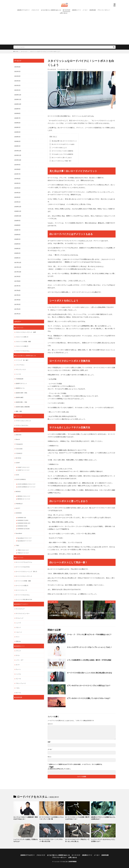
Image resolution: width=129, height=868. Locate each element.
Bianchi (18, 439)
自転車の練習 (20, 397)
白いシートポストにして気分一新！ (61, 161)
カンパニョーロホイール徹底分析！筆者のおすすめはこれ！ (26, 818)
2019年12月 (18, 151)
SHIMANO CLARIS (23, 520)
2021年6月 (17, 67)
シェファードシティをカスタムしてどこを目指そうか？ (103, 840)
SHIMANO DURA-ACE (24, 523)
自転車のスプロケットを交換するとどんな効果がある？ (103, 818)
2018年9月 (17, 221)
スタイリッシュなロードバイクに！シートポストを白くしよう (45, 51)
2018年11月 (18, 211)
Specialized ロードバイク (25, 541)
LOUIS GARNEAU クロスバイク (26, 484)
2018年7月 (17, 230)
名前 (49, 742)
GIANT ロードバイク (24, 470)
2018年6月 (17, 235)
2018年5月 (17, 239)
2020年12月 (18, 95)
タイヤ (18, 665)
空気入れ (18, 641)
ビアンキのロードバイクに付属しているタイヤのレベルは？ (89, 698)
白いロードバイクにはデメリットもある (62, 144)
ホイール (18, 693)
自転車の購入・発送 (21, 402)
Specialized (19, 533)
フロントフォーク (21, 683)
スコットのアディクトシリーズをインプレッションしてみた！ (89, 647)
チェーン (18, 669)
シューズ (18, 623)
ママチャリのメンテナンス (23, 421)
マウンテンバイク (21, 369)
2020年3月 (17, 137)
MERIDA (18, 491)
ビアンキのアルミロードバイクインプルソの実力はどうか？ (89, 685)
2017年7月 (17, 286)
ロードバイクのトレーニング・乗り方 (26, 571)
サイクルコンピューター (23, 613)
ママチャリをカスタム (22, 425)
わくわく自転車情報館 (70, 861)
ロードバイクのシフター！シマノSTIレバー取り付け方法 (51, 840)
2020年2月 (17, 141)
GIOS (17, 475)
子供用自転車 (20, 379)
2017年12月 (18, 262)
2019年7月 (17, 174)
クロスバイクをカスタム (23, 351)
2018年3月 (17, 248)
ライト (18, 637)
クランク (18, 651)
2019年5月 (17, 183)
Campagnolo (19, 444)
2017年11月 (18, 267)
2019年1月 (17, 202)
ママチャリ (19, 416)
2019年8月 (17, 169)
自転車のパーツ (76, 10)
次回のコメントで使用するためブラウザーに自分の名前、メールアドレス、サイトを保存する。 (76, 764)
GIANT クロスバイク (24, 467)
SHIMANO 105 (22, 518)
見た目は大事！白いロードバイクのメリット (63, 141)
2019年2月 (17, 197)
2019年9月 (17, 165)
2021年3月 (17, 81)
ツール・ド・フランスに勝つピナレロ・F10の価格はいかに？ (89, 634)
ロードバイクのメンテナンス (24, 576)
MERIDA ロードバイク (24, 499)
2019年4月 (17, 188)
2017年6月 (17, 290)
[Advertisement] (64, 28)
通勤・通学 (19, 411)
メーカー (85, 10)
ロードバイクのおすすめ (23, 567)
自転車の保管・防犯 (21, 393)
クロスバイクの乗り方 (22, 337)
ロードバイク (66, 10)
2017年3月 (17, 304)
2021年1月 (17, 90)
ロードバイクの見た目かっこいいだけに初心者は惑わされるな (89, 673)
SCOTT (18, 508)
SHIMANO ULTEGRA (24, 529)
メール (50, 749)
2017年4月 (17, 300)
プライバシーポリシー (104, 10)
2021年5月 (17, 71)
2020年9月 (17, 109)
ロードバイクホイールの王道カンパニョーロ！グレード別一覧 (51, 818)
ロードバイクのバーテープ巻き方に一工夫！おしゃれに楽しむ (77, 840)
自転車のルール (20, 388)
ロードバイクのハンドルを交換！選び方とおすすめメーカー (77, 818)
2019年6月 (17, 179)
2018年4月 (17, 244)
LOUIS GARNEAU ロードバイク (26, 487)
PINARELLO (19, 504)
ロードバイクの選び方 (22, 585)
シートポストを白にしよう (58, 148)
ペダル (18, 688)
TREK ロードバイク (23, 553)
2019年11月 (18, 155)
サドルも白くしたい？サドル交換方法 (61, 154)
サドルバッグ (20, 618)
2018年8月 (17, 225)
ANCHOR (18, 435)
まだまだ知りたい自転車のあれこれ (51, 10)
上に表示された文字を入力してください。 (60, 769)
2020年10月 (18, 104)
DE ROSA (18, 458)
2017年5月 (17, 295)
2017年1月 (17, 314)
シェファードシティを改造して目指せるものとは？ (26, 840)
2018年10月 (18, 216)
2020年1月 (17, 146)
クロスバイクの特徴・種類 (23, 341)
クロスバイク (35, 10)
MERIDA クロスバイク (24, 496)
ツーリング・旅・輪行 (22, 360)
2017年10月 (18, 272)
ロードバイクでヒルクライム (24, 562)
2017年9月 (17, 276)
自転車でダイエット (21, 383)
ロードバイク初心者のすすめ (24, 599)
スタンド (18, 627)
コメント (50, 724)
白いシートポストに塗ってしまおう (61, 157)
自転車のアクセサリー (23, 10)
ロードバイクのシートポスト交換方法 (61, 151)
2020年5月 (17, 127)
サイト (50, 757)
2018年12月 (18, 207)
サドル (18, 655)
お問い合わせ (64, 13)
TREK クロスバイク (23, 550)
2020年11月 (18, 99)
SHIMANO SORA (22, 526)
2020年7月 (17, 118)
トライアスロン (20, 365)
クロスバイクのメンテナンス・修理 (26, 332)
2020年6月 (17, 123)
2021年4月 (17, 76)
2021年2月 (17, 85)
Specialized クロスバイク (25, 538)
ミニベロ (18, 374)
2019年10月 (18, 160)
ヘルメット (19, 632)
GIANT (18, 463)
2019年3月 (17, 193)
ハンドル (18, 674)
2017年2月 (17, 309)
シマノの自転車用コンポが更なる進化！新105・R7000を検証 (89, 660)
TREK (17, 545)
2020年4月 (17, 132)
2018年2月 (17, 253)
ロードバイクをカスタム (81, 69)
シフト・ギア (20, 660)
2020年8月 (17, 113)
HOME (17, 51)
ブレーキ (18, 679)
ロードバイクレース (21, 590)
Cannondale (19, 449)
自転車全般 (93, 10)
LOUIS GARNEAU (21, 479)
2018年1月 (17, 258)
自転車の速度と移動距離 (23, 407)
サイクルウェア (20, 609)
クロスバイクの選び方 (22, 346)
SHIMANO (19, 513)
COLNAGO (19, 453)
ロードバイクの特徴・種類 (23, 581)
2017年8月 (17, 281)
